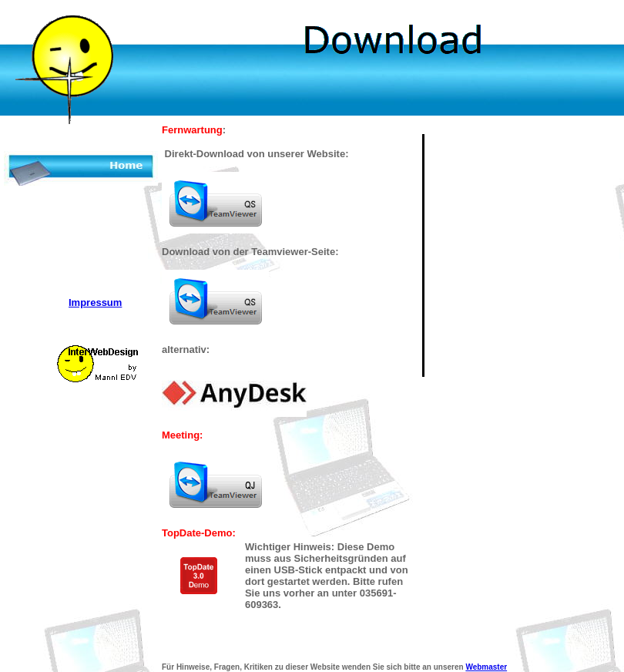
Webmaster (486, 667)
